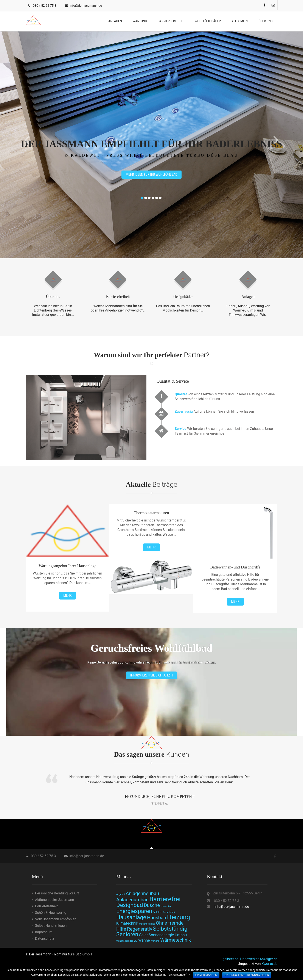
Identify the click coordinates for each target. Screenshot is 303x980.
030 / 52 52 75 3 (44, 6)
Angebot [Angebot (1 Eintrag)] (121, 894)
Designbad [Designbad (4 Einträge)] (130, 905)
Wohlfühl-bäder (208, 21)
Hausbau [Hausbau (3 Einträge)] (157, 917)
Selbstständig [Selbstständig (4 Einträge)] (170, 929)
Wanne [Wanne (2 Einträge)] (144, 940)
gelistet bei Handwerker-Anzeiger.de (250, 959)
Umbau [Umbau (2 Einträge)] (181, 935)
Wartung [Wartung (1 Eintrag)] (155, 941)
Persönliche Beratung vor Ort (57, 893)
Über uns (265, 21)
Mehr (67, 596)
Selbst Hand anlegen (51, 926)
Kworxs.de (269, 964)
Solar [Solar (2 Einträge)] (143, 935)
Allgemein (240, 21)
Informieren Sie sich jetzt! (151, 675)
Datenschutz (45, 939)
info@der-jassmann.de (86, 6)
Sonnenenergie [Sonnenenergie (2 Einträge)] (161, 935)
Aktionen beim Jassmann (55, 900)
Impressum (44, 932)
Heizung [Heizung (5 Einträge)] (179, 917)
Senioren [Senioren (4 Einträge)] (127, 934)
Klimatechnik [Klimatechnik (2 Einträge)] (127, 923)
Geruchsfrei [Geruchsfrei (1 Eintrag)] (169, 912)
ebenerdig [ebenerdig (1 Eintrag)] (166, 906)
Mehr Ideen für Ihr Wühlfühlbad (152, 175)
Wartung (140, 21)
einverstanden (206, 975)
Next (276, 140)
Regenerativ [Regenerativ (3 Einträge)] (140, 929)
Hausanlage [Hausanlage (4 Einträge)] (131, 917)
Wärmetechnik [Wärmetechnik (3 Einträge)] (176, 940)
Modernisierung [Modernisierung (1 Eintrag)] (147, 924)
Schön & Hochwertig (51, 913)
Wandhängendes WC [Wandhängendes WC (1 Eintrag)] (127, 941)
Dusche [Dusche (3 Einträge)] (152, 905)
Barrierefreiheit (171, 21)
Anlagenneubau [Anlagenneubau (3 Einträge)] (142, 893)
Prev (27, 140)
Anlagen (115, 21)
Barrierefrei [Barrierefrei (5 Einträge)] (165, 899)
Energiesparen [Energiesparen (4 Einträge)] (134, 911)
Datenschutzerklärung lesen (247, 975)
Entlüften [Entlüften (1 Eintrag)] (158, 912)
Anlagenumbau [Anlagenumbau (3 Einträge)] (132, 900)
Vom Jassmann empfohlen (56, 919)
